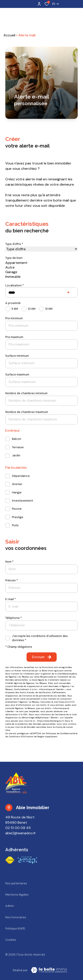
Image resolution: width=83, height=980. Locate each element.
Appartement (41, 263)
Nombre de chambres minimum (26, 393)
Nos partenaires (16, 883)
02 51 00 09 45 (18, 828)
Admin (10, 906)
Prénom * (12, 580)
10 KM (32, 309)
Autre (41, 267)
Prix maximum (14, 337)
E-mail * (11, 599)
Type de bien (14, 258)
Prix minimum (14, 318)
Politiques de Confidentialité (60, 734)
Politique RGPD (15, 929)
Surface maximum (17, 374)
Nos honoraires (16, 917)
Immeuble (41, 277)
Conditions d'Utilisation (21, 737)
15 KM (49, 309)
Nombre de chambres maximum (27, 412)
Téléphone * (14, 618)
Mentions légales (17, 895)
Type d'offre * (14, 244)
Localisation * (14, 285)
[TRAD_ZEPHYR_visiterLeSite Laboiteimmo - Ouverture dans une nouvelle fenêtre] (49, 970)
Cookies (11, 940)
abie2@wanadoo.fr (21, 833)
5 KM (15, 309)
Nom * (9, 562)
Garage (41, 272)
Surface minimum (17, 356)
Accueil (9, 35)
